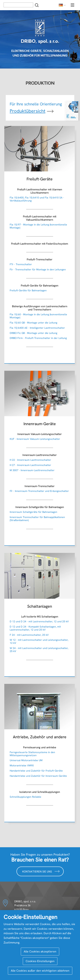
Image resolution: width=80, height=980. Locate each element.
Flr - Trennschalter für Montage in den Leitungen (38, 269)
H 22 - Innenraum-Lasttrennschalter (30, 460)
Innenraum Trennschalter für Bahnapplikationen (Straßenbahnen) (37, 519)
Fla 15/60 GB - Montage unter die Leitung (33, 323)
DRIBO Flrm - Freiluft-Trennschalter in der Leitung (38, 338)
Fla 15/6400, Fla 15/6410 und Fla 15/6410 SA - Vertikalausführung (37, 199)
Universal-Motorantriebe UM (26, 760)
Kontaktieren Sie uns (41, 871)
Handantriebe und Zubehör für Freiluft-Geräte (36, 771)
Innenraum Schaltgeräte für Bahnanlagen (33, 512)
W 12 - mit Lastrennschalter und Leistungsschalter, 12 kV (39, 641)
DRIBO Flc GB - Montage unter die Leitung (33, 333)
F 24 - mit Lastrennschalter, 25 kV (29, 635)
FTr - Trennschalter (21, 264)
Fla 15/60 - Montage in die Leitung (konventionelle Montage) (38, 316)
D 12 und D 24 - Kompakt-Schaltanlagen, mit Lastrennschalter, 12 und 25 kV (35, 628)
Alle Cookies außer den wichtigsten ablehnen (40, 971)
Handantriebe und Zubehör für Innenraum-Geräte (38, 776)
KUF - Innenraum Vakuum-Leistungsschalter (35, 439)
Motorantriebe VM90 (22, 765)
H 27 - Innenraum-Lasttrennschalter (30, 465)
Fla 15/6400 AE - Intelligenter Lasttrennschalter (37, 328)
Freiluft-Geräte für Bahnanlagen (28, 290)
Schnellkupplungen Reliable (25, 797)
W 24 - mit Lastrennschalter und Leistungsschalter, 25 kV (39, 650)
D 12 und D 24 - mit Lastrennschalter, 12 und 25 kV (39, 621)
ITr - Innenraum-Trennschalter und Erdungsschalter (39, 491)
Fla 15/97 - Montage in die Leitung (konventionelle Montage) (38, 226)
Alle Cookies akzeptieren (40, 951)
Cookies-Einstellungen (40, 961)
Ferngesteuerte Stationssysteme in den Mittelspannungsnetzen (32, 754)
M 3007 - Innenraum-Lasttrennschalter (32, 470)
